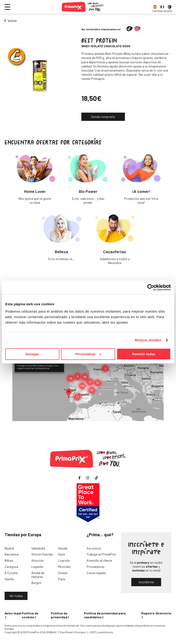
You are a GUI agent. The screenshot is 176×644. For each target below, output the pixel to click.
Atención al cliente (99, 560)
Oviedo (63, 573)
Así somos (94, 548)
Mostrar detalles (148, 340)
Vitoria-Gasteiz (42, 554)
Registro (148, 613)
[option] (155, 7)
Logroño (64, 560)
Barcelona (12, 554)
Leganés (37, 567)
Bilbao (9, 560)
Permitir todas (144, 354)
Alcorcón (38, 560)
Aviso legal (13, 613)
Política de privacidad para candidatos (105, 615)
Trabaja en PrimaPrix (101, 554)
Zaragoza (11, 567)
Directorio (164, 613)
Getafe (63, 548)
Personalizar (88, 354)
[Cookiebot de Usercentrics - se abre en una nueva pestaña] (151, 287)
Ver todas (16, 596)
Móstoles (64, 567)
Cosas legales (96, 573)
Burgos (36, 583)
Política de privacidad (59, 615)
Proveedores (96, 567)
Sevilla (9, 579)
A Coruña (11, 573)
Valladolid (38, 548)
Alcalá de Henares (38, 575)
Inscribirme (146, 582)
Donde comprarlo (103, 117)
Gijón (62, 554)
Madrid (9, 548)
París (62, 579)
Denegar (32, 354)
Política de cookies (30, 615)
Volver (12, 21)
